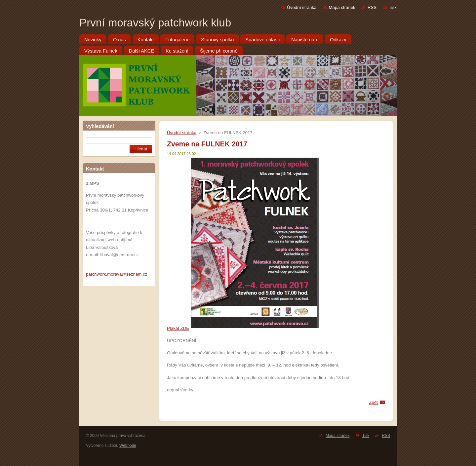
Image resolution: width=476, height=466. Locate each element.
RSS (372, 7)
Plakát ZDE (178, 328)
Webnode (128, 446)
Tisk (393, 7)
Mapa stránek (342, 7)
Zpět (373, 402)
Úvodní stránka (302, 7)
